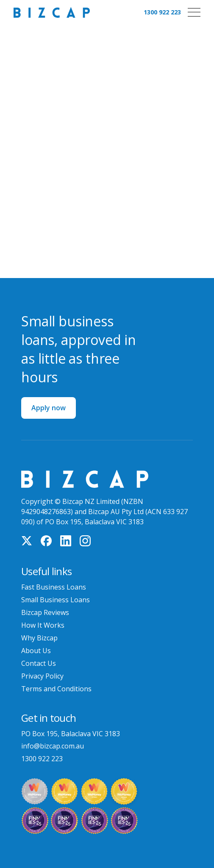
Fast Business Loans (54, 587)
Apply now (49, 408)
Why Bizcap (39, 638)
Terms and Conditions (56, 689)
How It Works (43, 625)
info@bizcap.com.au (53, 746)
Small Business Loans (56, 600)
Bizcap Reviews (45, 612)
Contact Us (39, 663)
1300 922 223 (162, 12)
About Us (36, 651)
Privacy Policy (42, 676)
